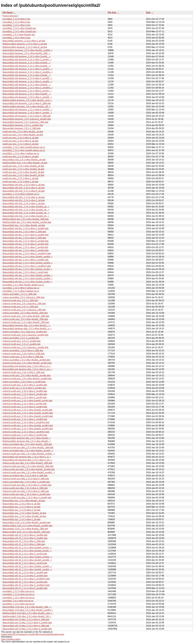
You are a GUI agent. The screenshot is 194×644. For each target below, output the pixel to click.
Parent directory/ (10, 16)
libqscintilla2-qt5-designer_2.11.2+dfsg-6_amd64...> (27, 110)
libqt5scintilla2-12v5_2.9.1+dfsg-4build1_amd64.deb (27, 526)
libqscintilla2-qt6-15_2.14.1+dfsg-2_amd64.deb (25, 582)
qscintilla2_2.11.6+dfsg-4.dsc (17, 19)
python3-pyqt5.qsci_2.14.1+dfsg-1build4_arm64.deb (27, 401)
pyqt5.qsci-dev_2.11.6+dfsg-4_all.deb (20, 157)
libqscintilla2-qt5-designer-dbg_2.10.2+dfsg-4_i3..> (27, 457)
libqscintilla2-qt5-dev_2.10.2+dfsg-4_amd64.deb (26, 235)
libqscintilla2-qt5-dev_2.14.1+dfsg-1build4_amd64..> (28, 275)
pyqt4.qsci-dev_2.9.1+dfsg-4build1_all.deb (23, 135)
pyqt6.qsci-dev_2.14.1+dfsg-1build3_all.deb (23, 166)
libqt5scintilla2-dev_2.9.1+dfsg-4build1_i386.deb (26, 219)
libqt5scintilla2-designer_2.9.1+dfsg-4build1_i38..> (27, 107)
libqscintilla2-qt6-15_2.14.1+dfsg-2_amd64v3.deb (26, 585)
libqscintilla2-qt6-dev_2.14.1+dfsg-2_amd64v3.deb (27, 254)
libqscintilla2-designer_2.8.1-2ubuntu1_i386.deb (25, 122)
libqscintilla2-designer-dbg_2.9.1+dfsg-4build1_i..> (27, 325)
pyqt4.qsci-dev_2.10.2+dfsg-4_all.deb (20, 138)
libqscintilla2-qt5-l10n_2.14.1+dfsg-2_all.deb (24, 203)
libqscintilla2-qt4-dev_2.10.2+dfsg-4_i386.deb (24, 232)
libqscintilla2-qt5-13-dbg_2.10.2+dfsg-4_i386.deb (26, 626)
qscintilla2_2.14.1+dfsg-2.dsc (17, 25)
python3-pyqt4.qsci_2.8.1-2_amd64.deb (22, 341)
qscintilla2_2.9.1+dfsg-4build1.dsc (19, 35)
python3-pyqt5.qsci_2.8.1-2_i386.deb (20, 307)
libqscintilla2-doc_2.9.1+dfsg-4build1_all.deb (24, 501)
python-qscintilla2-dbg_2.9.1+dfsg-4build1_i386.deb (27, 444)
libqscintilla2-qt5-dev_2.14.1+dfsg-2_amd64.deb (26, 260)
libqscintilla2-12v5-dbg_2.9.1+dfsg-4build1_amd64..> (28, 610)
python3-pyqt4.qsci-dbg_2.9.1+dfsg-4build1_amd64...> (29, 454)
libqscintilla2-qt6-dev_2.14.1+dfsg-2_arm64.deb (25, 247)
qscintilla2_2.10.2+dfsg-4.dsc (17, 38)
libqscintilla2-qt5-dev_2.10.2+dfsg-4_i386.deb (24, 238)
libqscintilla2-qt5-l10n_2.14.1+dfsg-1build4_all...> (26, 216)
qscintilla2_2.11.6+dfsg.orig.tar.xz (19, 594)
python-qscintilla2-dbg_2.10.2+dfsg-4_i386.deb (25, 476)
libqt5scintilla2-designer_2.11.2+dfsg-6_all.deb (25, 47)
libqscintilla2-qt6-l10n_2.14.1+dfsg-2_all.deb (24, 200)
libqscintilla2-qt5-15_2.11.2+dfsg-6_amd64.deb (25, 588)
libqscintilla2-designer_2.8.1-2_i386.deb (22, 128)
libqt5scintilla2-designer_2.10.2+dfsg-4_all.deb (25, 44)
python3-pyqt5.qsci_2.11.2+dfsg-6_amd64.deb (25, 394)
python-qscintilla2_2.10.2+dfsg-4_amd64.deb (24, 382)
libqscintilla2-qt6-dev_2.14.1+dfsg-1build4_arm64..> (27, 269)
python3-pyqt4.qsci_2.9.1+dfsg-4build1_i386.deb (26, 316)
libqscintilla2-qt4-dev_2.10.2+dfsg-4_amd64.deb (26, 228)
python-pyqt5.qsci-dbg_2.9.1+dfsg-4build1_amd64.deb (29, 469)
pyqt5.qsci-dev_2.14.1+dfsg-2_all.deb (20, 182)
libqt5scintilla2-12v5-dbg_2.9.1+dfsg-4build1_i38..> (27, 616)
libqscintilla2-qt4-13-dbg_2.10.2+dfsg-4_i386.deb (26, 620)
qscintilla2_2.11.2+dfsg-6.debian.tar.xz (21, 291)
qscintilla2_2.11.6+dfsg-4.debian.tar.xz (21, 194)
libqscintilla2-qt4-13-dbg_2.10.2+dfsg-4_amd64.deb (27, 623)
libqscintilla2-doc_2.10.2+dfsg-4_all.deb (21, 504)
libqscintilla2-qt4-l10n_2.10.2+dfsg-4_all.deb (24, 185)
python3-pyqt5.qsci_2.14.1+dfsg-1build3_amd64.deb (28, 413)
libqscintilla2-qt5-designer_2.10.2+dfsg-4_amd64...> (27, 113)
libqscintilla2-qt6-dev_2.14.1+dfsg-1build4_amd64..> (28, 257)
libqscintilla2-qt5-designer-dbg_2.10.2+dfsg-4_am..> (27, 460)
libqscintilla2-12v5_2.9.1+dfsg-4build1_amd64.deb (27, 523)
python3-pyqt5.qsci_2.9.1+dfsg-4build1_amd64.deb (27, 379)
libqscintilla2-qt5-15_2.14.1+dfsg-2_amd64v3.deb (26, 579)
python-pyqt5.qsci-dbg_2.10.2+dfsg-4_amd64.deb (26, 494)
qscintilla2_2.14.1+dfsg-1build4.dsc (19, 28)
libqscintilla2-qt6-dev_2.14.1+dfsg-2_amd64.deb (26, 250)
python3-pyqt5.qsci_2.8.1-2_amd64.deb (22, 344)
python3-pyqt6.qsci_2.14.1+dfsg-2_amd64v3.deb (26, 432)
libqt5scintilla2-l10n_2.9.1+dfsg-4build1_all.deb (25, 163)
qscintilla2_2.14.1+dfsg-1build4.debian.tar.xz (24, 150)
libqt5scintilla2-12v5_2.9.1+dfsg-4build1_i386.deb (26, 532)
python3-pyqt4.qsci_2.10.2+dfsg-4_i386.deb (24, 354)
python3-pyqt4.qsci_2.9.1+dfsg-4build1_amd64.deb (27, 363)
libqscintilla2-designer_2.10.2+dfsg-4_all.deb (24, 41)
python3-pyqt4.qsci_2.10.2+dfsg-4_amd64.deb (25, 385)
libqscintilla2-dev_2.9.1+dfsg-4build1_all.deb (24, 225)
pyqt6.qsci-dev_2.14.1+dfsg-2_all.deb (20, 178)
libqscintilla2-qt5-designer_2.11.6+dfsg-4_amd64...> (27, 78)
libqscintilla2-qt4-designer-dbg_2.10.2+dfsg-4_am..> (27, 369)
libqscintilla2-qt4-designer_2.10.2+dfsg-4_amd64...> (27, 97)
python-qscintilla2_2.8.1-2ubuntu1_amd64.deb (25, 332)
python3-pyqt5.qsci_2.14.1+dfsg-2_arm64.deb (25, 397)
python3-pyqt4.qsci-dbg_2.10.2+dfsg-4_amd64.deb (27, 485)
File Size (112, 12)
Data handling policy (11, 639)
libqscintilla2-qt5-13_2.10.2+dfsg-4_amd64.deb (25, 538)
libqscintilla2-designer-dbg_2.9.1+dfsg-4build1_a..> (27, 329)
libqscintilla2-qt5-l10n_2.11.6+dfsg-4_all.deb (24, 197)
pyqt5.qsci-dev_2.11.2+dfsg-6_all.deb (20, 144)
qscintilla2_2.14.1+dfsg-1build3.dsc (19, 31)
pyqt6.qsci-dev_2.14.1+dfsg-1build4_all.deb (23, 172)
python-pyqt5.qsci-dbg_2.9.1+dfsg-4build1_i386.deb (27, 463)
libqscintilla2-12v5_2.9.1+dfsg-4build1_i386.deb (25, 529)
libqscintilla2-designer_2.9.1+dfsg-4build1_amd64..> (27, 50)
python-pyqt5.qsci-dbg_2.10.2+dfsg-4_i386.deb (25, 488)
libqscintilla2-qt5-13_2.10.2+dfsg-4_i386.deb (24, 544)
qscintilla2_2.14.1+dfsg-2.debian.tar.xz (21, 153)
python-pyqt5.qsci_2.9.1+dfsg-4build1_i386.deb (25, 319)
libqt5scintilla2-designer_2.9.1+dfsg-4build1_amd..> (27, 100)
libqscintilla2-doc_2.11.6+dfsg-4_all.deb (21, 510)
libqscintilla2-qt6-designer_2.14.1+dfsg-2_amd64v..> (28, 88)
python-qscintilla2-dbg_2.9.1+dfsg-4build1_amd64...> (28, 451)
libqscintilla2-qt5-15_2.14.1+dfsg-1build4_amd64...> (27, 557)
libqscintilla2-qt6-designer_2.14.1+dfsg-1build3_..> (27, 56)
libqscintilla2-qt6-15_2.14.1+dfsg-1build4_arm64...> (27, 551)
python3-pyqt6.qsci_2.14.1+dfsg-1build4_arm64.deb (27, 410)
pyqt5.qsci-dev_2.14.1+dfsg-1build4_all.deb (23, 175)
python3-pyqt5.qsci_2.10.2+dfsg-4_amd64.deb (25, 391)
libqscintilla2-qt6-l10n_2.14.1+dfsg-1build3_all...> (26, 207)
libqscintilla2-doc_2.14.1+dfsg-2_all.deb (21, 519)
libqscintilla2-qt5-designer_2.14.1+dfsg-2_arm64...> (27, 60)
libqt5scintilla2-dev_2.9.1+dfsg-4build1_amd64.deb (27, 222)
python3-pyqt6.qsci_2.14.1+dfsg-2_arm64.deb (25, 404)
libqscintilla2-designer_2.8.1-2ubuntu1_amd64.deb (27, 119)
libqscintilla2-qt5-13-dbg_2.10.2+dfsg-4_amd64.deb (27, 629)
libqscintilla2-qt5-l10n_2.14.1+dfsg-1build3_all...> (26, 210)
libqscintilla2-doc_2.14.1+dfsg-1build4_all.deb (24, 516)
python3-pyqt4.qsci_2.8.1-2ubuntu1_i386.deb (24, 304)
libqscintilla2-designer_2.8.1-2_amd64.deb (23, 125)
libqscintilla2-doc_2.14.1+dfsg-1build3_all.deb (24, 513)
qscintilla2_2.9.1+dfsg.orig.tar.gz (18, 601)
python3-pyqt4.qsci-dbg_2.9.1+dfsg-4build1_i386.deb (28, 448)
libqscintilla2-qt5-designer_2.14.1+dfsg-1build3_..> (27, 63)
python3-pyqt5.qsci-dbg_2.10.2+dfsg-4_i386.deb (26, 491)
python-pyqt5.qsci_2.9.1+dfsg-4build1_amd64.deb (26, 375)
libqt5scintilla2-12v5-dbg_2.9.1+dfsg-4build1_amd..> (28, 613)
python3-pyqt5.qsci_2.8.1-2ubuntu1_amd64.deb (25, 347)
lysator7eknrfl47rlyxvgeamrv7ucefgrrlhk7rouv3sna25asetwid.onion (33, 634)
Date (148, 12)
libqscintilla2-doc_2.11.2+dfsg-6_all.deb (21, 507)
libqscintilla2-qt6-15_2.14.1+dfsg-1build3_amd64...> (27, 569)
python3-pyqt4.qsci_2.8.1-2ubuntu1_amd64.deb (25, 335)
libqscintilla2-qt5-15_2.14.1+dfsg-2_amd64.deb (25, 573)
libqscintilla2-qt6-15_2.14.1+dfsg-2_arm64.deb (25, 563)
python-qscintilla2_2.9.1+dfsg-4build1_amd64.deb (26, 360)
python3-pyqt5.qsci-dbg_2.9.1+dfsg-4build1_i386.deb (28, 466)
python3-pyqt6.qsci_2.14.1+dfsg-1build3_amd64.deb (28, 429)
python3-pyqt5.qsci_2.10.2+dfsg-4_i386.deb (24, 372)
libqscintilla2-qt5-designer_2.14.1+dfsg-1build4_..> (27, 66)
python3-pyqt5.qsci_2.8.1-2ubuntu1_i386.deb (24, 310)
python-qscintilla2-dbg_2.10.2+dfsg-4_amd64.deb (26, 482)
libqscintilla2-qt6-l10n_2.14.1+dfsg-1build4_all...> (26, 213)
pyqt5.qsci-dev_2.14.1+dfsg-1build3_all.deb (23, 169)
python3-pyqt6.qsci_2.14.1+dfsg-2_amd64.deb (25, 435)
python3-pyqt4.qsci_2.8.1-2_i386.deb (20, 300)
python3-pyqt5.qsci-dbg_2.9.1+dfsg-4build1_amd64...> (29, 472)
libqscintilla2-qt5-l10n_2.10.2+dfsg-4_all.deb (24, 188)
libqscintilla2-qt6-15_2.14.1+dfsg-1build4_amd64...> (27, 566)
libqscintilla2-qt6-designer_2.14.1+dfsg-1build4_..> (27, 75)
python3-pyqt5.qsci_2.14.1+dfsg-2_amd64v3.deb (26, 422)
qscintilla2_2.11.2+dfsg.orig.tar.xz (19, 591)
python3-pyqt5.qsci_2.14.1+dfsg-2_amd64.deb (25, 419)
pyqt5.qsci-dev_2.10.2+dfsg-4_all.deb (20, 141)
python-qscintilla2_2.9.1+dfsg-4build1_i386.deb (25, 313)
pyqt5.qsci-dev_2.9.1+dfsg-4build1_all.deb (23, 132)
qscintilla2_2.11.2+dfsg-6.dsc (17, 22)
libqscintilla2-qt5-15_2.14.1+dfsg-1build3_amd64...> (27, 560)
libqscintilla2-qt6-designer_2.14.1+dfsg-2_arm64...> (27, 91)
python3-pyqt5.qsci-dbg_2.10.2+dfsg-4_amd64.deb (27, 498)
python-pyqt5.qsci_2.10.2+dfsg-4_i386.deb (23, 357)
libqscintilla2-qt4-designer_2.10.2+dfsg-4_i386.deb (27, 103)
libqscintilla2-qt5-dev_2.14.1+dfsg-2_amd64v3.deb (27, 266)
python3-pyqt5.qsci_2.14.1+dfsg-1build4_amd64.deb (28, 416)
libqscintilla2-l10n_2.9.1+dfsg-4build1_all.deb (24, 160)
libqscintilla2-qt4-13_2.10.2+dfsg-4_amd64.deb (25, 535)
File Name (8, 12)
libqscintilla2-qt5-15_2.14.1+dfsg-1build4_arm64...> (27, 548)
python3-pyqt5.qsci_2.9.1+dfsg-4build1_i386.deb (26, 322)
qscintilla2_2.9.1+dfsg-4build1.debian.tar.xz (23, 285)
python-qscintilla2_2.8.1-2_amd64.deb (21, 338)
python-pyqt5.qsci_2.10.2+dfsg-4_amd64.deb (24, 388)
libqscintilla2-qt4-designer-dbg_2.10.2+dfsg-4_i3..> (27, 366)
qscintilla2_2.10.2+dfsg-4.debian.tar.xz (21, 288)
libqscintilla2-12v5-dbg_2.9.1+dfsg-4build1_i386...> (27, 607)
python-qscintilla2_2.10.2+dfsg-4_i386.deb (23, 351)
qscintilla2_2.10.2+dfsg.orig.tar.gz (19, 604)
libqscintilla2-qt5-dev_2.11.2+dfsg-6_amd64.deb (26, 241)
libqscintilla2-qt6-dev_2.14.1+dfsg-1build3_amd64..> (28, 263)
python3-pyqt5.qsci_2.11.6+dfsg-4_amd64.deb (25, 407)
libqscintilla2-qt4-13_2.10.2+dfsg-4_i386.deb (24, 541)
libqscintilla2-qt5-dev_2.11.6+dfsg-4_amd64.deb (26, 244)
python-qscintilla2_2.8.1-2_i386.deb (20, 294)
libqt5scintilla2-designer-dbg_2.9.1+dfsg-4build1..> (27, 438)
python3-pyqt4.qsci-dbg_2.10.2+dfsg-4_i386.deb (26, 479)
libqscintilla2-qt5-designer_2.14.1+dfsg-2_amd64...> (27, 69)
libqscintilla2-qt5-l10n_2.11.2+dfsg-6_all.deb (24, 191)
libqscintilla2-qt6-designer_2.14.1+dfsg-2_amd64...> (27, 82)
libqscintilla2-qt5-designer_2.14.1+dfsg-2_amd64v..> (28, 72)
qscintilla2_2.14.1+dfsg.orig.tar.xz (19, 598)
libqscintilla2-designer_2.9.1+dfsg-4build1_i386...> (27, 53)
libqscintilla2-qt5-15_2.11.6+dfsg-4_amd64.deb (25, 576)
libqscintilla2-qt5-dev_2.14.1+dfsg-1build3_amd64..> (28, 278)
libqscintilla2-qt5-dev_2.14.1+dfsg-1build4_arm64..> (27, 282)
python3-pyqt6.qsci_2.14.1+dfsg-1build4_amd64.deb (28, 426)
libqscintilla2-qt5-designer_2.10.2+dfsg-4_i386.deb (27, 116)
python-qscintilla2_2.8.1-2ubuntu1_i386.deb (23, 297)
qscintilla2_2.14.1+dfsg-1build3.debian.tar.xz (24, 147)
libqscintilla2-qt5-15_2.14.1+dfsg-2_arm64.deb (25, 554)
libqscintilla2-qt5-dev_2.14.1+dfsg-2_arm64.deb (25, 272)
